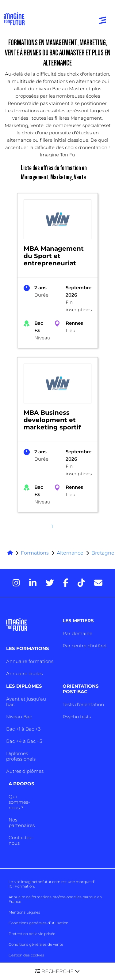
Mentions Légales (24, 912)
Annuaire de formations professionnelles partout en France (55, 899)
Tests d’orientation (83, 704)
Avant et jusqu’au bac (26, 702)
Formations (35, 553)
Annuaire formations (30, 661)
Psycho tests (77, 717)
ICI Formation (21, 886)
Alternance (70, 553)
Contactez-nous (21, 840)
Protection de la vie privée (32, 934)
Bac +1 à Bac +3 (23, 729)
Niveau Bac (19, 717)
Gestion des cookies (26, 955)
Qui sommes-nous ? (19, 802)
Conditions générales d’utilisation (38, 923)
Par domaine (77, 633)
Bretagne (103, 553)
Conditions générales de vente (36, 944)
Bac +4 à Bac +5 (24, 741)
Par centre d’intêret (85, 646)
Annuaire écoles (24, 673)
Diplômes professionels (21, 756)
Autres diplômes (25, 771)
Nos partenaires (22, 823)
